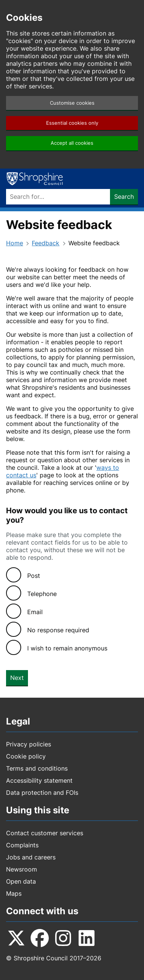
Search (124, 197)
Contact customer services (45, 833)
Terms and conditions (37, 768)
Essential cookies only (72, 123)
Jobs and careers (31, 857)
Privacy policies (29, 744)
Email (35, 612)
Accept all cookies (72, 143)
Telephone (42, 594)
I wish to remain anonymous (67, 648)
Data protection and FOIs (42, 793)
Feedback (46, 243)
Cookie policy (26, 756)
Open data (21, 881)
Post (34, 576)
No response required (58, 630)
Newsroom (22, 869)
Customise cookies (72, 103)
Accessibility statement (39, 780)
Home (15, 243)
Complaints (22, 845)
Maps (14, 893)
